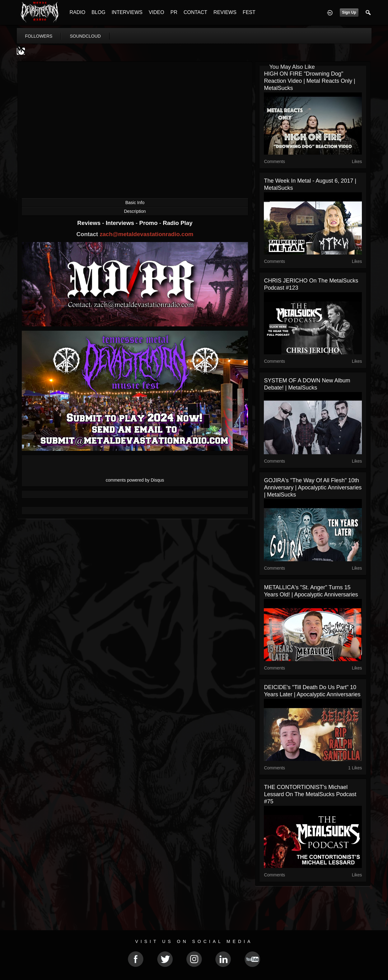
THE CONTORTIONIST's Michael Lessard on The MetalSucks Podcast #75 (310, 794)
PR (174, 12)
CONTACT (195, 12)
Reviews (90, 223)
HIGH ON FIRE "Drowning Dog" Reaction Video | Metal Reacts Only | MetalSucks (309, 81)
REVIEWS (225, 12)
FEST (249, 12)
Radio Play (178, 223)
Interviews (121, 223)
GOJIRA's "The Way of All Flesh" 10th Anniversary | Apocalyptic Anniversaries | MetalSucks (313, 488)
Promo (149, 223)
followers (39, 36)
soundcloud (85, 36)
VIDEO (157, 12)
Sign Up (349, 12)
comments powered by (135, 480)
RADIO (78, 12)
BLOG (98, 12)
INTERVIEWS (127, 12)
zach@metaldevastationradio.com (146, 234)
